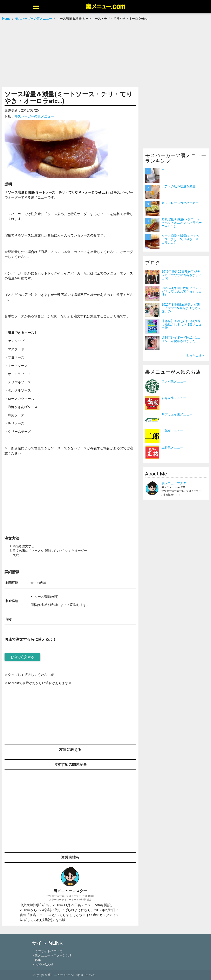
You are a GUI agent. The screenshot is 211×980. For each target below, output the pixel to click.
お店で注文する (22, 657)
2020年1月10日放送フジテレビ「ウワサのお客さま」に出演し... (182, 291)
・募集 (36, 960)
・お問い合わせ (43, 964)
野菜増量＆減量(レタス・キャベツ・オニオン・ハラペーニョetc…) (182, 223)
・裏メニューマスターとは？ (52, 955)
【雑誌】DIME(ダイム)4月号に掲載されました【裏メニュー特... (182, 324)
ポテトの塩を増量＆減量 (179, 186)
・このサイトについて (47, 951)
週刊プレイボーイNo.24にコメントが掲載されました (181, 339)
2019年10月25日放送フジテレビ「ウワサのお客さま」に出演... (182, 275)
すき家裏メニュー (174, 398)
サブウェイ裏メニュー (177, 414)
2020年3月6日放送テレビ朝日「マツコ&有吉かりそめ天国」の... (181, 308)
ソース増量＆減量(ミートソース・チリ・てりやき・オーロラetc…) (182, 239)
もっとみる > (195, 356)
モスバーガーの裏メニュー (34, 116)
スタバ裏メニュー (174, 381)
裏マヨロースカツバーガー (180, 203)
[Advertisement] (105, 54)
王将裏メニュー (172, 447)
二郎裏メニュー (172, 431)
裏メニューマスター (175, 483)
